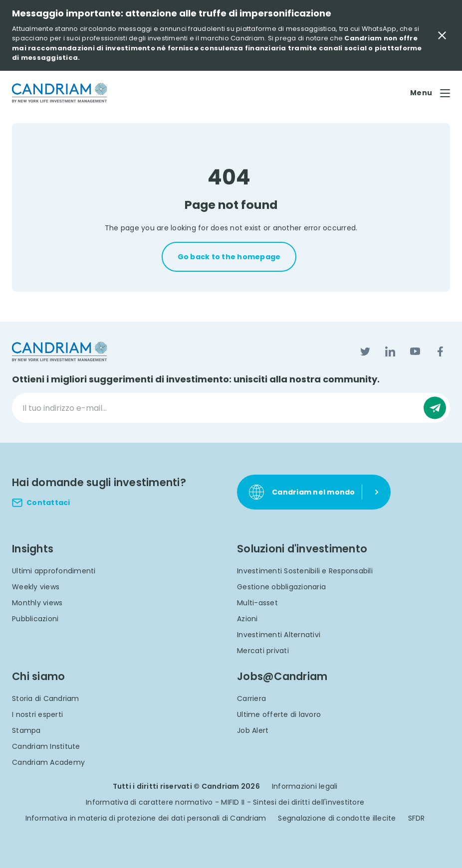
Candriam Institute (46, 746)
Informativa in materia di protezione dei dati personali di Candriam (146, 818)
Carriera (251, 698)
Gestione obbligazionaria (281, 587)
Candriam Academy (48, 762)
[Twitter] (365, 351)
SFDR (417, 818)
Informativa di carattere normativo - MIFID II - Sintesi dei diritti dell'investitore (225, 802)
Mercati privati (263, 651)
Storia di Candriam (46, 698)
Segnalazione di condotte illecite (337, 818)
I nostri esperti (37, 714)
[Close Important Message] (442, 35)
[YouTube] (415, 351)
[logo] (59, 93)
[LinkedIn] (390, 351)
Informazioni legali (305, 786)
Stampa (26, 730)
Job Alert (253, 730)
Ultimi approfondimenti (54, 571)
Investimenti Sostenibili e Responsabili (305, 571)
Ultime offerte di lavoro (279, 714)
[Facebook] (440, 351)
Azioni (247, 619)
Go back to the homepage (229, 257)
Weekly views (36, 587)
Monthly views (37, 603)
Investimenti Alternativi (279, 635)
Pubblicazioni (35, 619)
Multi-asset (257, 603)
